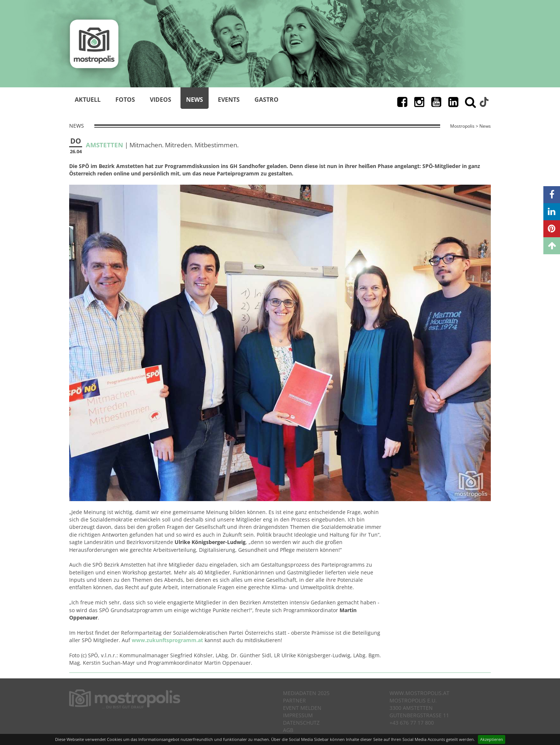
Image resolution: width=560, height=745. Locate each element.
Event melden (302, 708)
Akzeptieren (492, 739)
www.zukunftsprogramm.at (167, 640)
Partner (294, 700)
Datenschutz (301, 723)
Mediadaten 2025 (306, 693)
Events (229, 100)
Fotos (125, 100)
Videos (161, 100)
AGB (288, 730)
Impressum (298, 715)
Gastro (266, 100)
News (195, 100)
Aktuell (88, 100)
